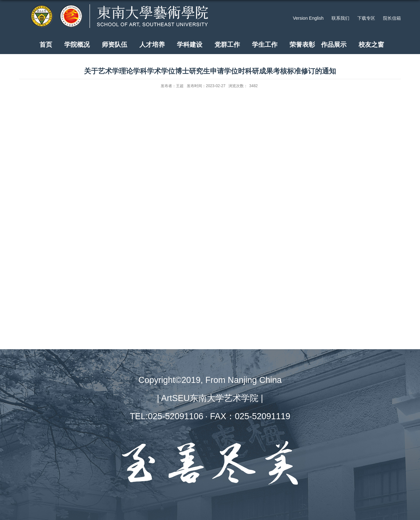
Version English (308, 18)
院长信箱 (392, 18)
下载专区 (366, 18)
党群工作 (227, 45)
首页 (46, 45)
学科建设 (190, 45)
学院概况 (77, 45)
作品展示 (334, 45)
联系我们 (340, 18)
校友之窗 (371, 45)
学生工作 (265, 45)
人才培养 (152, 45)
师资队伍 (115, 45)
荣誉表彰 (302, 45)
